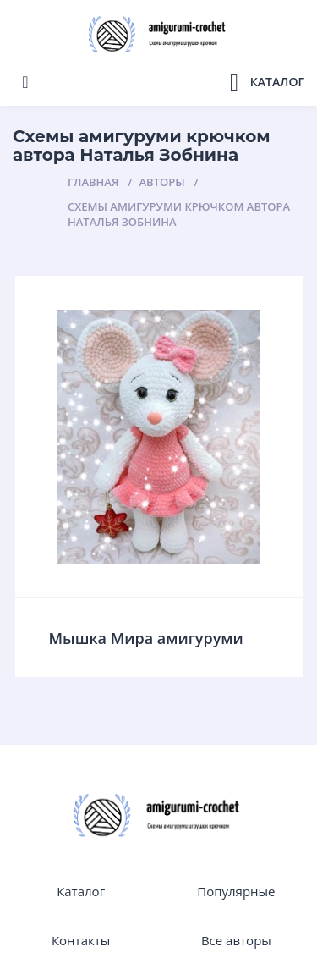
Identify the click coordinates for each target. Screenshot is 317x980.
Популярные (236, 891)
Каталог (81, 891)
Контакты (81, 940)
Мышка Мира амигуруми (146, 638)
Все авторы (236, 940)
